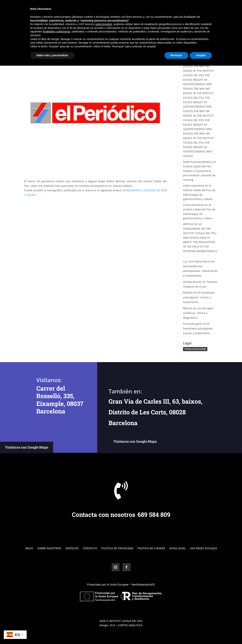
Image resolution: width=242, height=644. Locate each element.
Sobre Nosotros (164, 8)
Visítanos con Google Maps (27, 447)
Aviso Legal (178, 549)
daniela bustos (192, 282)
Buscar (211, 30)
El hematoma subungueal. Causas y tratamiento (199, 297)
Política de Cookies (151, 549)
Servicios (185, 8)
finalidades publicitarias (57, 610)
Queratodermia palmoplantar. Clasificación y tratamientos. (200, 271)
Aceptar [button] (201, 634)
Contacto (212, 8)
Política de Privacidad (117, 549)
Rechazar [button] (176, 634)
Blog (198, 8)
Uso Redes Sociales (203, 549)
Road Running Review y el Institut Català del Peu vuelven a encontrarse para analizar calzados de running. (199, 171)
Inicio (145, 8)
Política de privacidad (195, 349)
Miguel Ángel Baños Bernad (47, 47)
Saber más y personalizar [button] (52, 634)
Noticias (91, 47)
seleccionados (104, 602)
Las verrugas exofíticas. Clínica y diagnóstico (198, 313)
